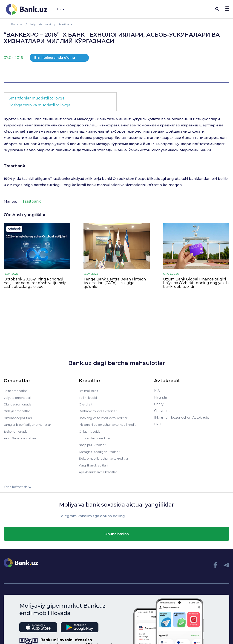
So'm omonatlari (17, 391)
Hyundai (161, 397)
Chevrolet (162, 411)
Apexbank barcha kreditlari (100, 471)
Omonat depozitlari (19, 417)
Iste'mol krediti (91, 391)
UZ (60, 9)
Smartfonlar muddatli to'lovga (36, 98)
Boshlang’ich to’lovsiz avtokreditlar (106, 417)
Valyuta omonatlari (19, 397)
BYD (158, 424)
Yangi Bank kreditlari (95, 464)
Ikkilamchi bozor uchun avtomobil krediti (111, 424)
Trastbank (14, 166)
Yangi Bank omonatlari (22, 437)
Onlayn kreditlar (91, 431)
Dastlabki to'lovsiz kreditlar (100, 411)
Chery (159, 404)
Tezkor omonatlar (18, 431)
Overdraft (86, 404)
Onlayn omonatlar (18, 411)
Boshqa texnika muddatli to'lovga (39, 105)
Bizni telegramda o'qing (55, 58)
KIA (157, 391)
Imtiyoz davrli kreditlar (97, 437)
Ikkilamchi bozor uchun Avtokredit (182, 417)
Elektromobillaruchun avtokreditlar (106, 458)
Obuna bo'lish (117, 533)
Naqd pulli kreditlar (94, 444)
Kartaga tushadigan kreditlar (102, 451)
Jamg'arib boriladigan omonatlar (29, 424)
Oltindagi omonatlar (20, 404)
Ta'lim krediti (89, 397)
